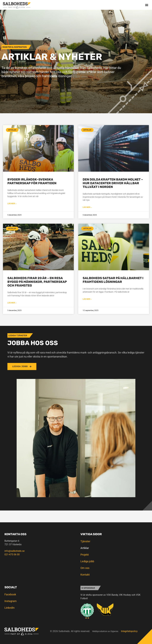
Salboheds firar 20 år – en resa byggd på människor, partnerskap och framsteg (37, 282)
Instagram (11, 601)
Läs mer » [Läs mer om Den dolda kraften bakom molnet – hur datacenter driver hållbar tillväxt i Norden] (87, 207)
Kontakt (85, 575)
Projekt (85, 555)
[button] (147, 5)
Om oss (85, 568)
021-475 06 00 (12, 554)
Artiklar (85, 548)
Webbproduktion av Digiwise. (105, 631)
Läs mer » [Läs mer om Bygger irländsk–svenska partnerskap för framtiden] (12, 204)
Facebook (10, 594)
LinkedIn (9, 608)
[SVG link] (17, 5)
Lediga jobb (87, 561)
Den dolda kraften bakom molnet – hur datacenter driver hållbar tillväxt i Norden (113, 183)
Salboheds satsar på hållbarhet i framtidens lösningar (113, 280)
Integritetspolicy (129, 631)
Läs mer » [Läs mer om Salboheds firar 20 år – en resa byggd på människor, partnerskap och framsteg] (12, 303)
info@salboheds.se (14, 551)
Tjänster (85, 541)
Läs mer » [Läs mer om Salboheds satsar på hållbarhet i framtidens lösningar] (87, 299)
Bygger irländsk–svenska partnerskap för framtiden (32, 181)
